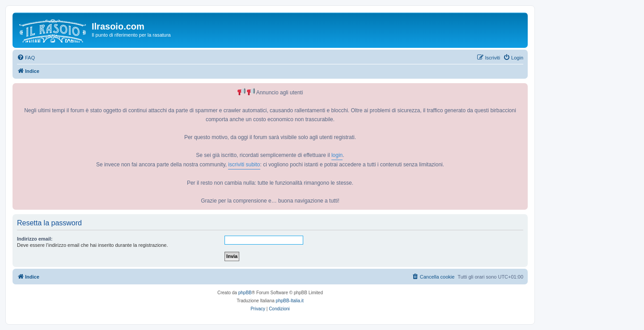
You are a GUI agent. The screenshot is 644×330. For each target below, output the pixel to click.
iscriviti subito (244, 165)
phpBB (245, 293)
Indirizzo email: (35, 239)
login (337, 155)
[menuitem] (26, 58)
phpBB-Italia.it (290, 301)
